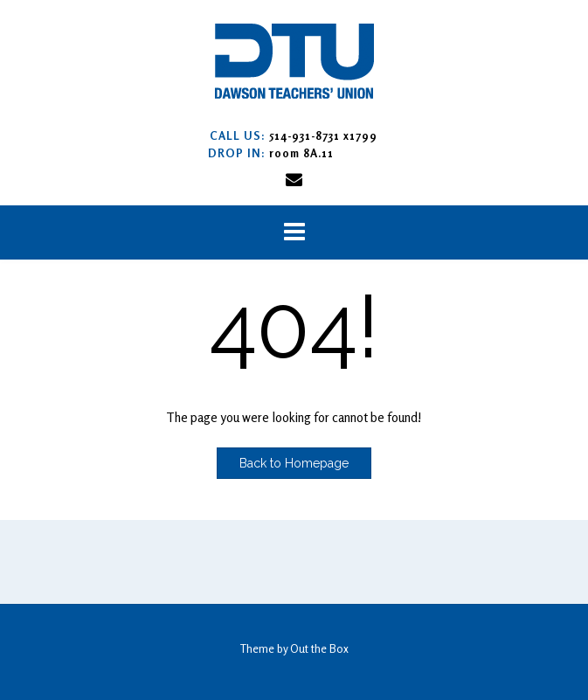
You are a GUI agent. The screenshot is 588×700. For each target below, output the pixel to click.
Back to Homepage (294, 463)
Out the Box (319, 648)
